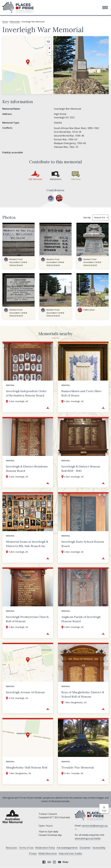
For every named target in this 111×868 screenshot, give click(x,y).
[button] (105, 8)
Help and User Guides (70, 853)
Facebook (44, 862)
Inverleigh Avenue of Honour (25, 692)
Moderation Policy (45, 848)
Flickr (66, 862)
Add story (76, 179)
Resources (11, 848)
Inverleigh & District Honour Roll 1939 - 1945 (81, 469)
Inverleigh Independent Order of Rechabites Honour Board (26, 393)
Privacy (33, 853)
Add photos (56, 179)
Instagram (54, 862)
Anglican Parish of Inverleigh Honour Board (81, 619)
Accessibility (99, 848)
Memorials (15, 22)
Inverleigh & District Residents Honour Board (27, 469)
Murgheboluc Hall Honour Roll (27, 767)
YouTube (60, 862)
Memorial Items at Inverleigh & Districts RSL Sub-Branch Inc (27, 544)
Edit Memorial (35, 179)
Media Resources (48, 853)
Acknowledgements (67, 848)
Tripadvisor (49, 862)
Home (5, 22)
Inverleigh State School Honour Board (83, 544)
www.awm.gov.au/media (88, 838)
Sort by (87, 217)
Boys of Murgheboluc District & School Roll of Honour (83, 694)
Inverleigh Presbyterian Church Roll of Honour (27, 619)
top (105, 811)
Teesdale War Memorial (78, 767)
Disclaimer (85, 848)
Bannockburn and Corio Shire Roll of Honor (82, 393)
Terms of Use (26, 848)
